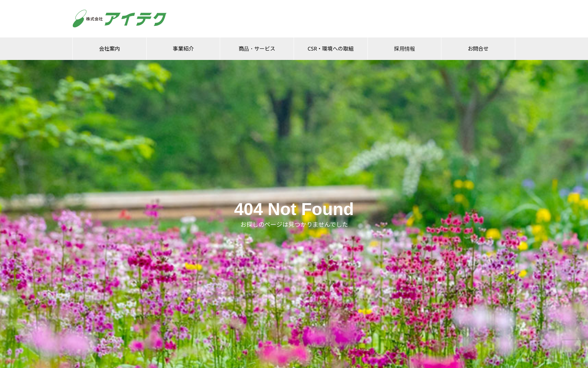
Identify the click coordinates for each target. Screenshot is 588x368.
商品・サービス (257, 49)
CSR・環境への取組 (331, 49)
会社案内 (109, 49)
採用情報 (405, 49)
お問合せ (478, 49)
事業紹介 (183, 49)
